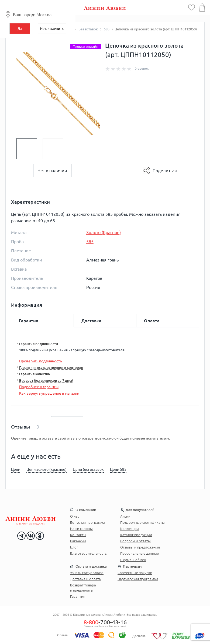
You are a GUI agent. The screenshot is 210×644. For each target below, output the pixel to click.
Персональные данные (140, 553)
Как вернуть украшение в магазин (49, 393)
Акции (125, 516)
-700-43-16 (105, 622)
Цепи (16, 469)
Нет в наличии (52, 171)
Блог (74, 547)
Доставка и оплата (85, 579)
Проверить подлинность (40, 361)
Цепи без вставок (88, 469)
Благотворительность (88, 553)
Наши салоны (81, 529)
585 (90, 242)
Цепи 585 (118, 469)
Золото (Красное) (104, 232)
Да (20, 29)
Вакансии (78, 541)
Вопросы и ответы (135, 541)
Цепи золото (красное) (47, 469)
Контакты (78, 535)
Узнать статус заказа (87, 573)
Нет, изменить (52, 29)
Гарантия (78, 596)
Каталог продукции (136, 535)
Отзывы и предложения (140, 547)
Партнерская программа (138, 579)
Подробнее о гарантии (39, 387)
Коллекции (130, 529)
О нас (75, 516)
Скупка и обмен (133, 560)
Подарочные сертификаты (142, 522)
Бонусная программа (87, 522)
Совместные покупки (135, 573)
